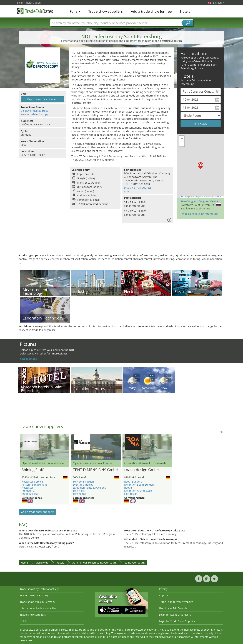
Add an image (28, 359)
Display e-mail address (34, 111)
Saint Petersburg (135, 563)
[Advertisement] (122, 242)
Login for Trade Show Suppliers (178, 621)
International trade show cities (38, 608)
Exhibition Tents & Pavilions (89, 488)
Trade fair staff (30, 494)
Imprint (164, 595)
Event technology (83, 485)
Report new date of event (42, 99)
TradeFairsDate (35, 11)
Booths (128, 488)
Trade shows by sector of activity (39, 589)
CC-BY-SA (220, 197)
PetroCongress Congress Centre (199, 201)
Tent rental (79, 494)
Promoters (28, 491)
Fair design (131, 494)
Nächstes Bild (119, 447)
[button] (201, 166)
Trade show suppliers (106, 11)
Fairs (75, 11)
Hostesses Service (32, 482)
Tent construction (83, 482)
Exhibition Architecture (138, 491)
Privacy (163, 589)
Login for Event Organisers (175, 615)
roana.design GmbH (142, 470)
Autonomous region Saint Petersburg (94, 563)
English (219, 3)
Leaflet (184, 197)
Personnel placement (34, 485)
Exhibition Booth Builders (139, 485)
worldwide (42, 563)
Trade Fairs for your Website (176, 602)
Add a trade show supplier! (37, 512)
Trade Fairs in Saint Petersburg (199, 214)
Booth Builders (133, 482)
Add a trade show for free (151, 11)
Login (20, 3)
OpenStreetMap (202, 197)
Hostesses (28, 488)
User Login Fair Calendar (174, 608)
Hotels (185, 11)
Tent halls (79, 491)
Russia (60, 563)
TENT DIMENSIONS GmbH (96, 470)
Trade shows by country (34, 595)
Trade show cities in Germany (38, 602)
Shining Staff (32, 470)
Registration (33, 3)
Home (24, 563)
